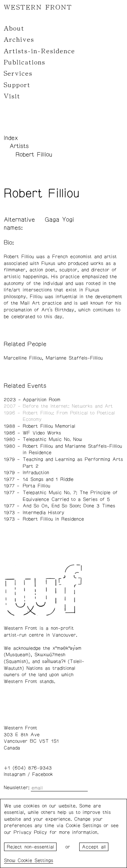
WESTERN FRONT (38, 7)
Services (18, 74)
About (14, 28)
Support (17, 85)
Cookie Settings (35, 861)
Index (11, 138)
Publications (25, 62)
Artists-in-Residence (39, 51)
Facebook (43, 774)
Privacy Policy (30, 832)
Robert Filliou (34, 155)
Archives (19, 40)
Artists (19, 146)
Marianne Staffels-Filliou (74, 358)
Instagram (15, 774)
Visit (12, 96)
